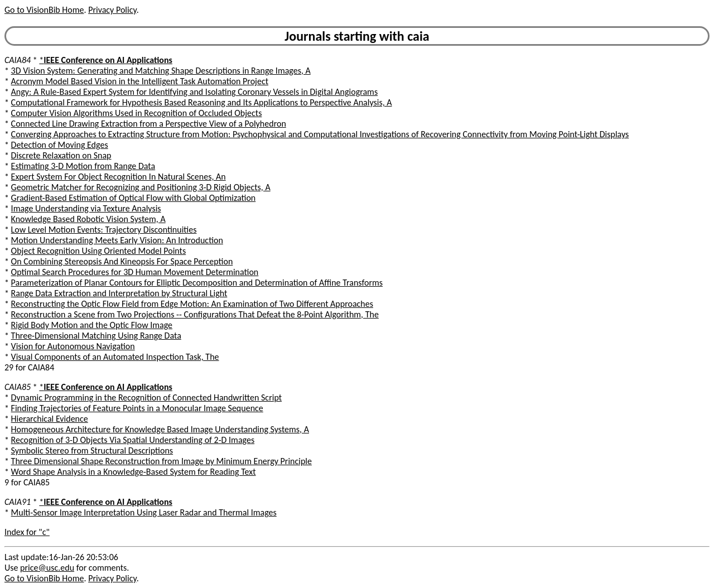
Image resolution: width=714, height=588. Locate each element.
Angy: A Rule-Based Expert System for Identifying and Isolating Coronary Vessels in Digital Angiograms (195, 92)
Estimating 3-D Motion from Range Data (83, 166)
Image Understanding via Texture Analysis (86, 208)
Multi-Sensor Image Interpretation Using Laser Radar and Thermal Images (144, 512)
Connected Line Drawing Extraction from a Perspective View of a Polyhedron (149, 124)
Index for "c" (27, 532)
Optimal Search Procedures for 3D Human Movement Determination (135, 272)
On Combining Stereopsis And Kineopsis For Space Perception (122, 261)
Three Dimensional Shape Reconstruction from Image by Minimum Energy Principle (161, 461)
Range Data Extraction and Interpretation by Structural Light (119, 293)
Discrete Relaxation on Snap (61, 155)
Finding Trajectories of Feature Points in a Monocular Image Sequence (137, 408)
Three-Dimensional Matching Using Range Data (96, 336)
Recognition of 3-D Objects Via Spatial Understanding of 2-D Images (133, 440)
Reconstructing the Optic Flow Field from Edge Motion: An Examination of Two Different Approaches (192, 304)
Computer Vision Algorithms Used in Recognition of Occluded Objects (137, 113)
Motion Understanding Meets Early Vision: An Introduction (117, 240)
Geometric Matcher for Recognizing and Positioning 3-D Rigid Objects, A (141, 187)
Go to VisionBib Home (44, 10)
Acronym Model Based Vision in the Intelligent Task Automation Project (140, 81)
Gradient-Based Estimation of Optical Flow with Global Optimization (134, 198)
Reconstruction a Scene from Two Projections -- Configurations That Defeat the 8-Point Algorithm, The (195, 314)
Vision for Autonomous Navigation (73, 346)
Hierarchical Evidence (50, 419)
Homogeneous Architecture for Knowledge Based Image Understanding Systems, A (160, 429)
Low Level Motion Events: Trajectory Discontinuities (104, 230)
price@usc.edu (47, 568)
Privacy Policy (112, 10)
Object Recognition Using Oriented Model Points (99, 251)
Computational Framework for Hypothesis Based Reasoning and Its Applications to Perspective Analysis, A (202, 102)
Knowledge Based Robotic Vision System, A (88, 219)
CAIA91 (18, 502)
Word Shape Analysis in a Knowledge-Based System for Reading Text (134, 472)
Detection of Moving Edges (60, 145)
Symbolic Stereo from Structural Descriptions (92, 450)
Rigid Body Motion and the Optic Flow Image (92, 325)
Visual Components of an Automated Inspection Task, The (115, 357)
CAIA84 (18, 60)
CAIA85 (18, 387)
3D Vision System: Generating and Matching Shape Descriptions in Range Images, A (161, 71)
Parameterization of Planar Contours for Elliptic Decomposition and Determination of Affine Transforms (197, 283)
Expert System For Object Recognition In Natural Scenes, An (119, 177)
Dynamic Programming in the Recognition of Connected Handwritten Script (146, 397)
